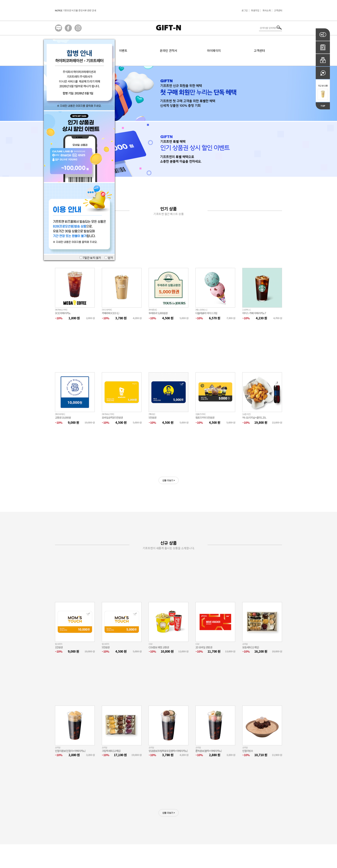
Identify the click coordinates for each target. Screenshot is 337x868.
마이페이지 (214, 50)
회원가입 (255, 10)
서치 (279, 28)
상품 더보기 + (169, 480)
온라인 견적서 (168, 50)
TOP (323, 106)
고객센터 (278, 10)
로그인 (245, 10)
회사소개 (267, 10)
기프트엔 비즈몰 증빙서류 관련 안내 (80, 10)
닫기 (109, 258)
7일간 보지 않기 (90, 258)
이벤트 (123, 50)
